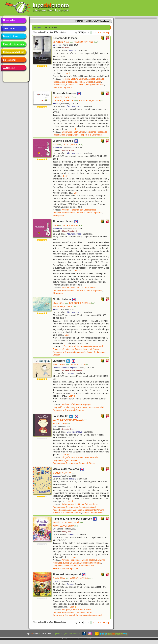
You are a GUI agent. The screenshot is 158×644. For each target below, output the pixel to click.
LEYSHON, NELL (63, 42)
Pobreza (66, 79)
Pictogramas (59, 216)
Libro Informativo (75, 432)
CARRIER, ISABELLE (65, 97)
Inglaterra (68, 88)
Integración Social (84, 352)
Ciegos (92, 463)
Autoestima (78, 510)
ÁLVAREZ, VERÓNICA (66, 526)
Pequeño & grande (70, 429)
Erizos (90, 613)
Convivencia (79, 132)
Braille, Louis (77, 457)
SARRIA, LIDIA (80, 365)
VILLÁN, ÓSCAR (73, 145)
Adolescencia (68, 504)
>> (104, 33)
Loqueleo (56, 476)
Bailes (92, 560)
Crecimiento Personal (95, 510)
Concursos (76, 560)
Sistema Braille (91, 457)
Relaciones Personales (97, 132)
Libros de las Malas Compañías (65, 368)
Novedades (13, 21)
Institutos (80, 504)
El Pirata (56, 581)
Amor (70, 510)
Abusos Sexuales (96, 79)
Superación (67, 132)
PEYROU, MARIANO (86, 42)
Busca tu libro (13, 36)
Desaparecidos (97, 513)
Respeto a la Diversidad (91, 135)
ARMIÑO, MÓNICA (81, 578)
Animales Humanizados (64, 213)
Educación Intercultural (90, 563)
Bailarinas (101, 560)
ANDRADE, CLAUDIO (65, 306)
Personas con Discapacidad (66, 135)
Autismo (66, 210)
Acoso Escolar (59, 510)
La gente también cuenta (72, 370)
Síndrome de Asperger (81, 404)
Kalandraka (57, 148)
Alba (55, 426)
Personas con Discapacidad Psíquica (70, 507)
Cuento (70, 373)
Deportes (80, 410)
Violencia (70, 85)
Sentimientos (99, 352)
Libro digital (13, 60)
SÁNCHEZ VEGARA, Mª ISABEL (70, 420)
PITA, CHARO (61, 365)
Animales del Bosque (81, 610)
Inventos (75, 460)
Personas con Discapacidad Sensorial (70, 463)
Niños (65, 346)
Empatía (74, 566)
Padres (85, 513)
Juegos (74, 407)
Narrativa (66, 48)
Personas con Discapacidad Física (69, 82)
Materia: (38, 28)
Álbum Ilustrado (74, 106)
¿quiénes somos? (72, 634)
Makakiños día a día (70, 231)
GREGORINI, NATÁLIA (82, 303)
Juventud (56, 104)
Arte (93, 566)
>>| (107, 33)
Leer (67, 73)
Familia (98, 82)
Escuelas (57, 349)
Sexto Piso (57, 45)
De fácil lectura (68, 150)
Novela (72, 51)
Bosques (66, 610)
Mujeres (89, 82)
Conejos (80, 213)
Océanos (95, 349)
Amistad (72, 346)
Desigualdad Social (95, 85)
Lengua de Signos (61, 460)
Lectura (74, 79)
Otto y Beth (67, 532)
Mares (86, 349)
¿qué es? (58, 634)
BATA (58, 145)
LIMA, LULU (61, 303)
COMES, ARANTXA (64, 473)
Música (85, 560)
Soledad (57, 355)
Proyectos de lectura (13, 44)
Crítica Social (59, 85)
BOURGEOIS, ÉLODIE (91, 101)
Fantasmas (84, 566)
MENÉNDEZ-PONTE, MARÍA (69, 522)
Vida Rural (58, 88)
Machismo (80, 85)
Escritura (83, 79)
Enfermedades (92, 504)
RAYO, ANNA (61, 578)
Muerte (78, 513)
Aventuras (58, 563)
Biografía (66, 457)
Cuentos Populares (93, 213)
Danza (76, 563)
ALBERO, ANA (62, 423)
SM (54, 529)
